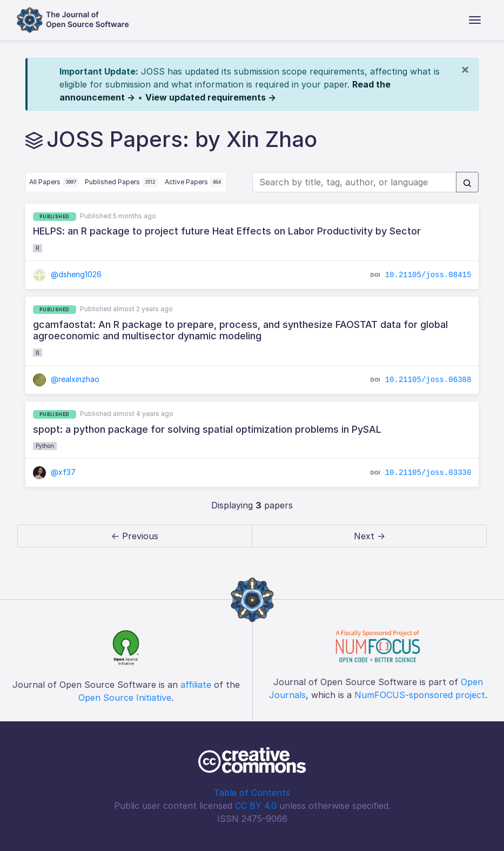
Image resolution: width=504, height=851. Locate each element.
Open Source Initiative (125, 698)
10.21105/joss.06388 (428, 380)
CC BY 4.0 (256, 806)
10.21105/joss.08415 (428, 275)
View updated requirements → (211, 97)
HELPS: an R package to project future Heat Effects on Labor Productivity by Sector (227, 231)
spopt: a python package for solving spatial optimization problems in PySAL (207, 429)
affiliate (196, 685)
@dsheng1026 (68, 274)
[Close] (465, 69)
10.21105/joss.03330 (428, 473)
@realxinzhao (66, 379)
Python (45, 446)
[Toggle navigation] (475, 20)
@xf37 (55, 472)
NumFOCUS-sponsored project (420, 695)
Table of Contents (252, 793)
